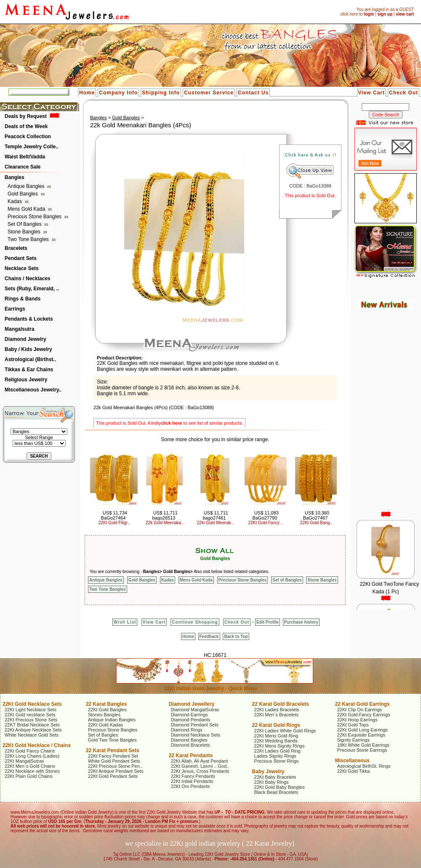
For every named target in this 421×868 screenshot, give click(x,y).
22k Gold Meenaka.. (165, 523)
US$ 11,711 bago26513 (165, 515)
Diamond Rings (187, 730)
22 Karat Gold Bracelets (281, 704)
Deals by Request (26, 116)
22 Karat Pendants (191, 755)
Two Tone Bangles (29, 239)
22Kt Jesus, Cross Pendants (200, 771)
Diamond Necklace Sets (196, 735)
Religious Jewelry (26, 380)
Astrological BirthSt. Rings (364, 766)
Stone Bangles (25, 232)
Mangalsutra (20, 329)
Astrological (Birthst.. (30, 359)
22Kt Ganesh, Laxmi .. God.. (200, 766)
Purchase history (301, 622)
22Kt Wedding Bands (276, 741)
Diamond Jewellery (192, 704)
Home (87, 93)
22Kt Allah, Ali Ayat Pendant (200, 761)
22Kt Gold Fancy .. (266, 523)
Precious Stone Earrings (362, 750)
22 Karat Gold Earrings (362, 704)
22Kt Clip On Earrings (360, 710)
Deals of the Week (26, 126)
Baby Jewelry (268, 772)
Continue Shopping (195, 622)
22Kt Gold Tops (353, 725)
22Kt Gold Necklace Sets (32, 704)
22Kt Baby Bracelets (275, 777)
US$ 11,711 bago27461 (215, 515)
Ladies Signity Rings (275, 756)
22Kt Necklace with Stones (32, 771)
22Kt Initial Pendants (192, 781)
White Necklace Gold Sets (32, 735)
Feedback (209, 636)
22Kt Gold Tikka (354, 771)
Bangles (15, 177)
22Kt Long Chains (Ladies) (32, 756)
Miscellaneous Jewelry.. (33, 390)
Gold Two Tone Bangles (112, 740)
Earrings (15, 309)
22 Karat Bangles (106, 704)
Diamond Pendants (191, 720)
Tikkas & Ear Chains (29, 370)
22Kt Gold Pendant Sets (113, 776)
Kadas (15, 201)
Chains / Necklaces (28, 279)
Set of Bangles (25, 224)
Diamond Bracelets (191, 745)
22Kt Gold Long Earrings (362, 730)
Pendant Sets (21, 258)
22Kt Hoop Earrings (357, 720)
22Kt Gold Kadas (105, 725)
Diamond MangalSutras (195, 710)
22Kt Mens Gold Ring (276, 736)
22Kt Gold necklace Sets (30, 715)
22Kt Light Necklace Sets (31, 710)
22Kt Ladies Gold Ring (277, 751)
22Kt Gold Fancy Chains (30, 751)
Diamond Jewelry (25, 339)
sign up (385, 14)
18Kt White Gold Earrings (363, 745)
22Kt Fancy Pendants (193, 776)
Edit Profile (268, 622)
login (369, 14)
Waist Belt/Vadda (25, 157)
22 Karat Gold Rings (276, 725)
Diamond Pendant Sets (195, 725)
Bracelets (16, 248)
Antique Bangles (27, 186)
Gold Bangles (23, 194)
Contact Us (253, 93)
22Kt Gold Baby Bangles (280, 787)
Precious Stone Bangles (35, 217)
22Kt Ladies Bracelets (277, 710)
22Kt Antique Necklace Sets (33, 730)
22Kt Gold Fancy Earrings (364, 715)
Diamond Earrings (189, 715)
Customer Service (209, 93)
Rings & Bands (23, 299)
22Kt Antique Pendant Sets (116, 771)
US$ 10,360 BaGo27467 (316, 515)
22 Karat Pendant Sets (113, 750)
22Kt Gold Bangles (107, 710)
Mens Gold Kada (27, 209)
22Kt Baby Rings (272, 782)
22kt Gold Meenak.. (215, 523)
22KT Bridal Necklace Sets (32, 725)
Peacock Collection (28, 137)
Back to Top (236, 636)
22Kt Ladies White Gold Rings (285, 731)
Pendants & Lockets (29, 319)
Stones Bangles (104, 715)
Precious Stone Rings (277, 761)
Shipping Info (161, 93)
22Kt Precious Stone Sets (31, 720)
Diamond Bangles (189, 740)
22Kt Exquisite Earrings (361, 735)
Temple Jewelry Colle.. (32, 147)
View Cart (372, 93)
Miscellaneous (352, 761)
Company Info (118, 93)
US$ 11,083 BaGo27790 (266, 515)
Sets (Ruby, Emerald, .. (32, 289)
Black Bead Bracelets (276, 792)
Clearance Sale (23, 167)
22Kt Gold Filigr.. (114, 523)
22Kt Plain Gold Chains (29, 776)
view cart (405, 14)
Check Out (404, 93)
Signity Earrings (353, 740)
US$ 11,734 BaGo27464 (114, 515)
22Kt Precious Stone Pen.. (115, 766)
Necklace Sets (22, 268)
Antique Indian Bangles (112, 720)
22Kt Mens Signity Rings (280, 746)
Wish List (125, 622)
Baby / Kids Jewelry (28, 349)
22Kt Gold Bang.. (316, 523)
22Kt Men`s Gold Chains (30, 766)
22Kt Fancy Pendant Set (113, 756)
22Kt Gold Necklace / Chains (37, 745)
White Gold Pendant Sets (114, 761)
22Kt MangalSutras (24, 761)
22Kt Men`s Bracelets (276, 715)
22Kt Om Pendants (191, 786)
